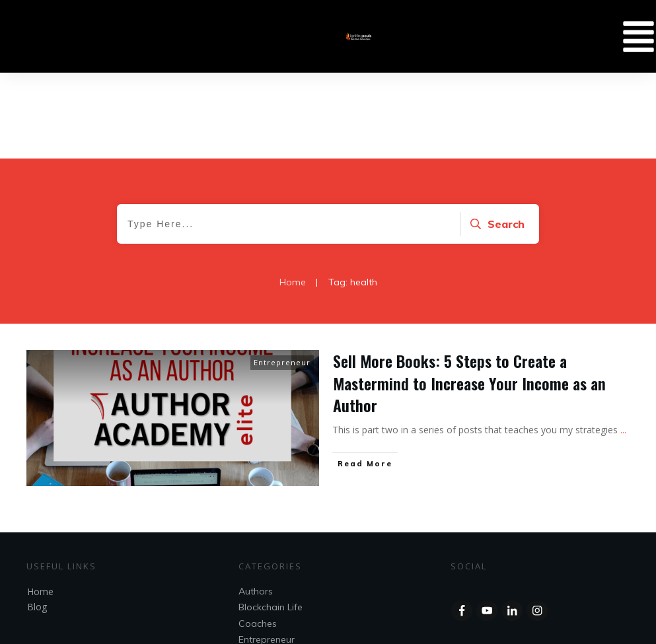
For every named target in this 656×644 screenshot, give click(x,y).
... (623, 344)
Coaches (258, 538)
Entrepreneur (282, 276)
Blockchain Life (271, 521)
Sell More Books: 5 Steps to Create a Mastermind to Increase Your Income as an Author (469, 297)
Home (40, 506)
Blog (37, 521)
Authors (256, 505)
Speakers (259, 569)
